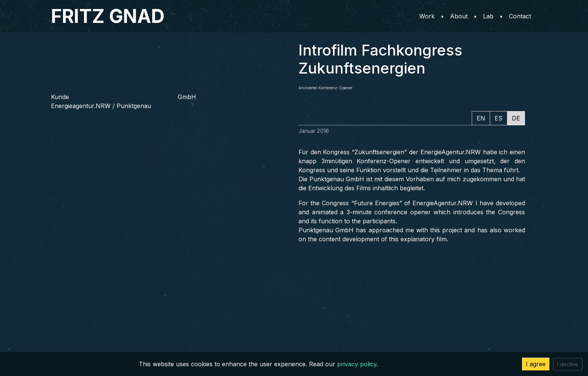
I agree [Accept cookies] (536, 364)
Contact (520, 16)
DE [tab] (516, 118)
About (459, 16)
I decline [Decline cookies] (568, 364)
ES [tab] (499, 118)
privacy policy (357, 364)
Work (427, 16)
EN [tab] (481, 118)
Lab (488, 16)
